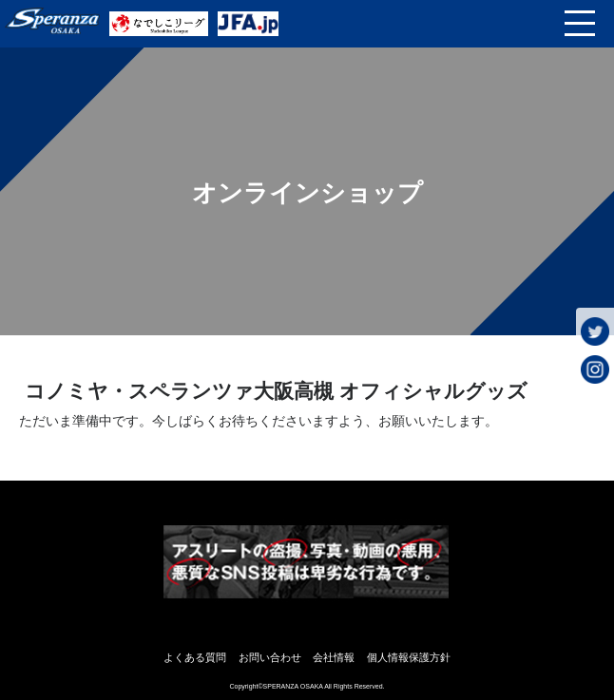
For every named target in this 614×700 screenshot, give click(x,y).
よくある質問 (195, 657)
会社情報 (334, 657)
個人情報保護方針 (409, 657)
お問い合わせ (270, 657)
